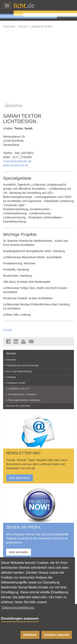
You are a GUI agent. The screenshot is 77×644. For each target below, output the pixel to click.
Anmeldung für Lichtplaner (22, 394)
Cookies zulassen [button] (57, 635)
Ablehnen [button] (30, 635)
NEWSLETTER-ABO (23, 453)
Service (23, 26)
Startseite (9, 26)
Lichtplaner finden (41, 26)
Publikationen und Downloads (22, 365)
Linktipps (11, 377)
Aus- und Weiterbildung (19, 371)
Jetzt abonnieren (20, 478)
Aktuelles (11, 360)
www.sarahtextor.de (16, 165)
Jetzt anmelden (19, 552)
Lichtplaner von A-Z (19, 389)
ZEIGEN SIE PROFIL (24, 527)
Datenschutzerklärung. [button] (18, 608)
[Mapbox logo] (13, 106)
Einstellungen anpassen (20, 618)
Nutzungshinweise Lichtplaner (24, 400)
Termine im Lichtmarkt (18, 406)
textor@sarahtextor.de (17, 161)
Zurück (7, 330)
